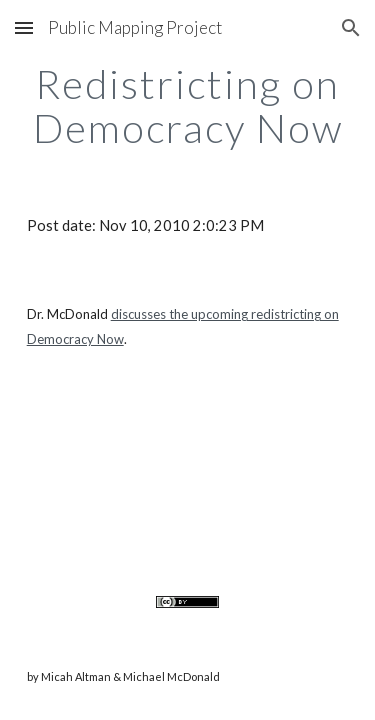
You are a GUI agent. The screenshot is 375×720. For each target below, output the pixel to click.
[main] (188, 106)
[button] (24, 27)
